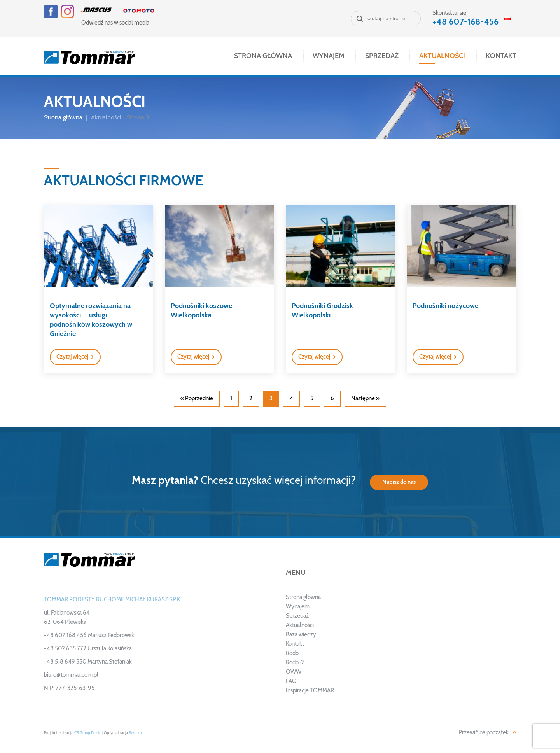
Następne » (365, 398)
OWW (294, 672)
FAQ (291, 681)
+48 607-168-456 (465, 22)
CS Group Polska (88, 733)
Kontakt (501, 56)
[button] (75, 357)
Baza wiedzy (301, 635)
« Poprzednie (197, 398)
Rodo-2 (295, 663)
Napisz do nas (399, 482)
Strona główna (263, 56)
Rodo (292, 653)
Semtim (135, 733)
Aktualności (442, 56)
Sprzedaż (382, 56)
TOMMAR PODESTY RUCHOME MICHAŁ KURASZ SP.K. (113, 600)
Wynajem (329, 56)
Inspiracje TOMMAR (310, 691)
